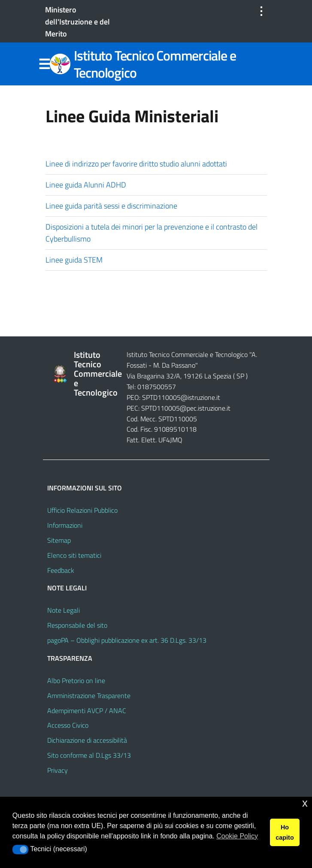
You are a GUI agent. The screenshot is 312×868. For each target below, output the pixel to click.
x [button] (305, 803)
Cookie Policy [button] (237, 836)
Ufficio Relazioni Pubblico (82, 510)
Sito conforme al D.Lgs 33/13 (89, 755)
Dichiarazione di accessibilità (87, 740)
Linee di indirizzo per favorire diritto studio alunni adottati (138, 164)
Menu (45, 64)
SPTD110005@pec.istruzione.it (186, 408)
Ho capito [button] (285, 832)
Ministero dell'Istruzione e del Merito (77, 22)
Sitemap (59, 540)
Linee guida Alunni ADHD (87, 185)
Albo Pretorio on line (76, 680)
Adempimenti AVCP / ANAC (87, 711)
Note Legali (64, 610)
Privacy (58, 770)
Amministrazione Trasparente (89, 696)
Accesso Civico (68, 725)
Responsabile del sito (77, 625)
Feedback (61, 570)
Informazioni (65, 525)
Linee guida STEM (74, 260)
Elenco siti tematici (74, 555)
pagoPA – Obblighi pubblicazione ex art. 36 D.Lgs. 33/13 (127, 640)
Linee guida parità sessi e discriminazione (114, 206)
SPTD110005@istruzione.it (181, 397)
